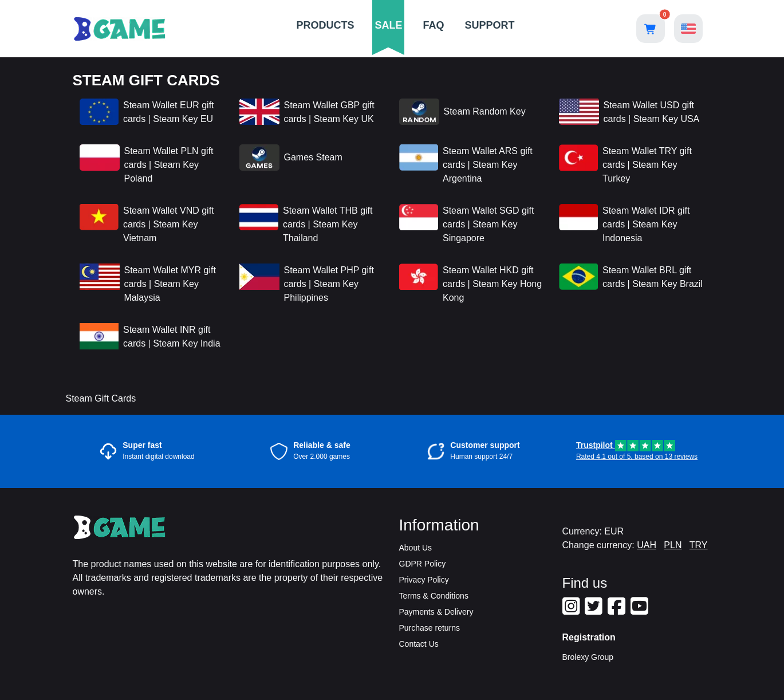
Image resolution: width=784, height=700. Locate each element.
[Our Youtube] (641, 611)
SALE (388, 25)
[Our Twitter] (595, 611)
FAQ (434, 25)
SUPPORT (490, 25)
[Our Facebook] (618, 611)
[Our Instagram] (573, 611)
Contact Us (419, 644)
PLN (673, 545)
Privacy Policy (424, 580)
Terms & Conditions (434, 596)
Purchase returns (430, 628)
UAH (647, 545)
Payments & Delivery (436, 612)
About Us (416, 548)
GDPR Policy (423, 564)
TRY (699, 545)
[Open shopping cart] (651, 29)
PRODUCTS (325, 25)
